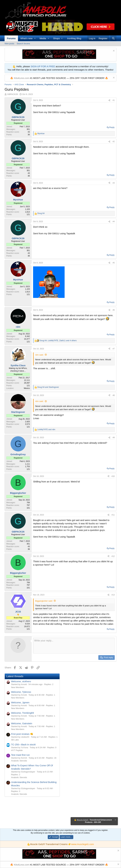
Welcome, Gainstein (22, 723)
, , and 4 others (58, 341)
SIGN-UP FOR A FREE (43, 66)
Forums (11, 38)
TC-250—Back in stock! (23, 744)
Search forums (23, 44)
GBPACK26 (13, 94)
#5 (114, 263)
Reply (112, 127)
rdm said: (39, 355)
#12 (113, 556)
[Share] (109, 100)
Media (43, 38)
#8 (114, 395)
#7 (114, 349)
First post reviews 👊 (22, 734)
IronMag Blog (74, 38)
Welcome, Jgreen (20, 702)
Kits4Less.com (22, 78)
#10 (113, 476)
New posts (9, 44)
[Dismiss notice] (113, 51)
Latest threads (15, 676)
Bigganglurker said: (44, 601)
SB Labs (15, 740)
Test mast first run (20, 755)
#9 (114, 438)
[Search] (113, 38)
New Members (18, 687)
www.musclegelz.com (82, 844)
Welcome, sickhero (21, 681)
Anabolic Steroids (19, 761)
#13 (113, 595)
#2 (114, 142)
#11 (113, 515)
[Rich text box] (74, 646)
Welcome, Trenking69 (22, 713)
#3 (114, 183)
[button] (35, 38)
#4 (114, 222)
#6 (114, 310)
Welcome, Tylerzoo (21, 692)
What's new (26, 38)
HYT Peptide (17, 750)
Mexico (27, 388)
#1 (114, 100)
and (48, 387)
